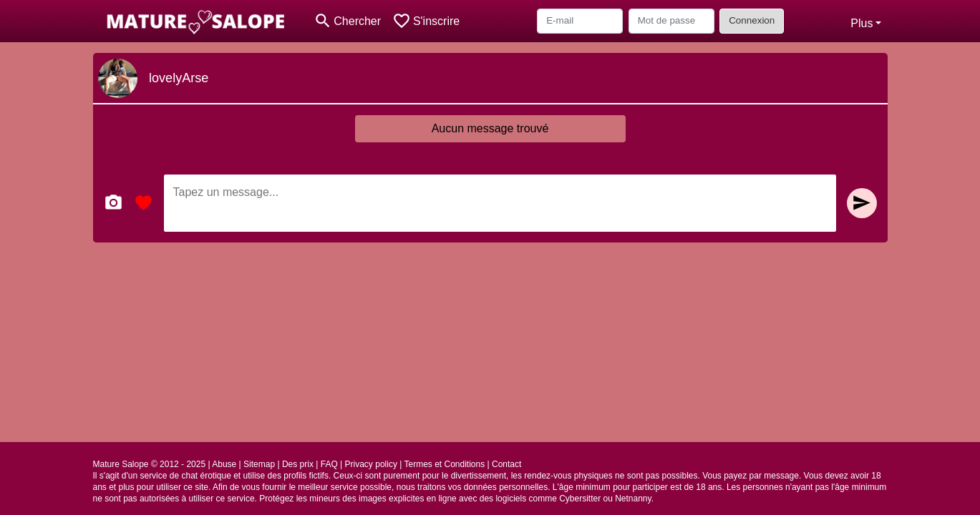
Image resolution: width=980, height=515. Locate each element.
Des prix (298, 464)
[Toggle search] (348, 21)
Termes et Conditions (444, 464)
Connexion (752, 20)
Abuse (224, 464)
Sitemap (259, 464)
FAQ (329, 464)
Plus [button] (862, 23)
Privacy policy (371, 464)
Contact (506, 464)
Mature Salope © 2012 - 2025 (150, 464)
